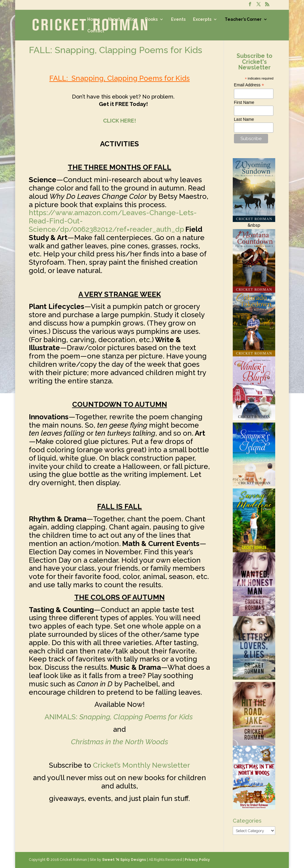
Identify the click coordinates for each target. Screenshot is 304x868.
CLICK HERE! (119, 120)
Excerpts (202, 19)
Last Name (244, 119)
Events (178, 19)
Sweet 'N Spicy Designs (124, 860)
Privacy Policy (197, 860)
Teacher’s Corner (243, 19)
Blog (132, 19)
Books (151, 19)
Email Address (249, 85)
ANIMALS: (119, 717)
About (114, 19)
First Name (244, 102)
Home (94, 19)
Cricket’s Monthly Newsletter (141, 765)
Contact (96, 31)
